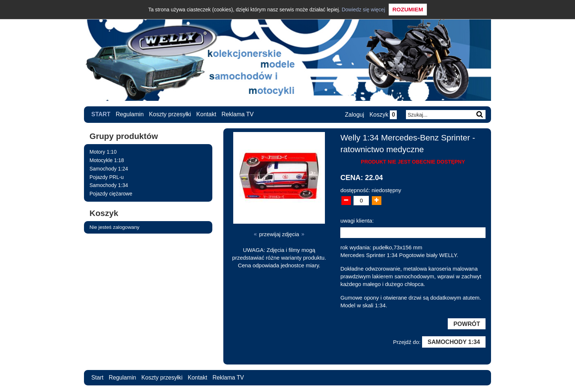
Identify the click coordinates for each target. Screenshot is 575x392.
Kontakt (206, 114)
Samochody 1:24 (109, 168)
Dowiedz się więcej (363, 10)
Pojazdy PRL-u (107, 177)
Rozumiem (408, 9)
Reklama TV (238, 114)
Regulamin (130, 114)
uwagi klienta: (357, 220)
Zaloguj (354, 115)
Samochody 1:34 (109, 185)
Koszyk (383, 115)
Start (101, 114)
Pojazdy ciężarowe (111, 194)
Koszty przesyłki (170, 114)
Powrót (466, 324)
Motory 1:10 (103, 152)
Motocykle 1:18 (107, 160)
